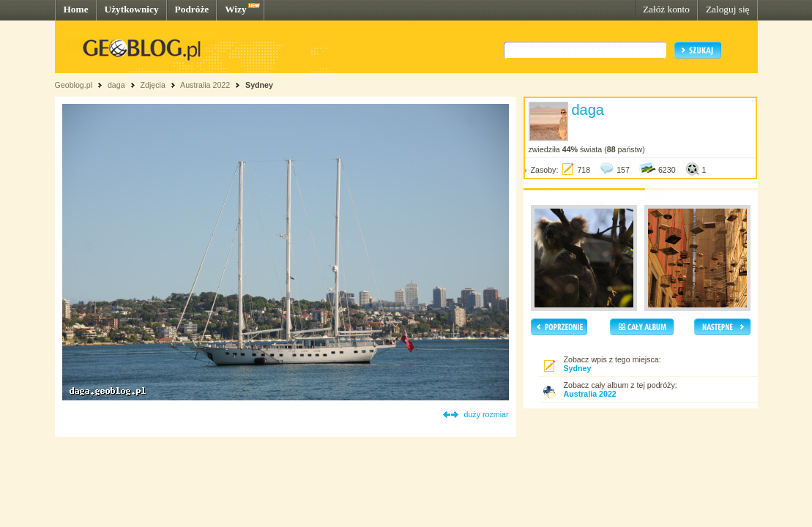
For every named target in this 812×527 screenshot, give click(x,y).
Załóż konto (666, 9)
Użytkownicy (132, 9)
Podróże (192, 9)
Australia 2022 (205, 85)
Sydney (259, 85)
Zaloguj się (728, 9)
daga (116, 85)
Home (76, 9)
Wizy (235, 9)
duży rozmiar (487, 414)
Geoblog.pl (74, 85)
